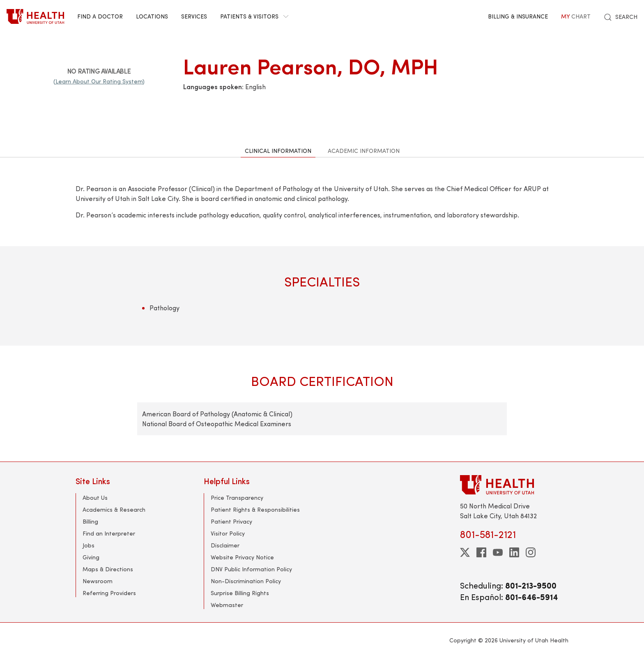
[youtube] (498, 552)
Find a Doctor (100, 16)
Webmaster (227, 605)
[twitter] (465, 552)
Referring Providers (109, 593)
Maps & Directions (108, 569)
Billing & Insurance (518, 16)
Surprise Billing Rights (240, 593)
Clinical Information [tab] (278, 151)
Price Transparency (237, 498)
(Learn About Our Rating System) (99, 81)
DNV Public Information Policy (251, 569)
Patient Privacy (231, 521)
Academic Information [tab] (364, 151)
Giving (91, 557)
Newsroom (98, 581)
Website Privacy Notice (242, 557)
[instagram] (531, 552)
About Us (95, 498)
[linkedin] (514, 552)
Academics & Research (114, 509)
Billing (90, 521)
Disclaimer (225, 545)
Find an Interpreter (109, 533)
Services (194, 16)
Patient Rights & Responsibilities (255, 509)
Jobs (89, 545)
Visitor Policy (228, 533)
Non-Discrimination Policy (246, 581)
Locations (152, 16)
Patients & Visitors (254, 16)
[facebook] (481, 552)
